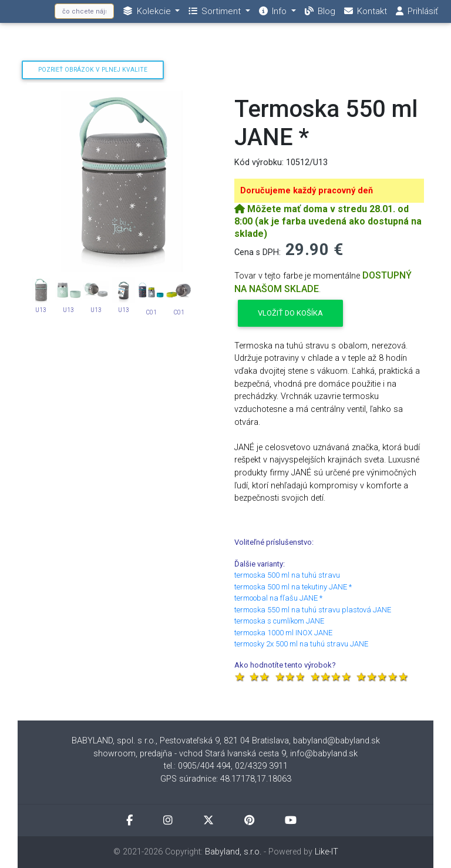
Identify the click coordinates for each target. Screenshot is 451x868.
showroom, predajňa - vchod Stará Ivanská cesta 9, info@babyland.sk (225, 754)
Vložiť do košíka (290, 313)
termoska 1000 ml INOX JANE (283, 633)
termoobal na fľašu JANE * (278, 598)
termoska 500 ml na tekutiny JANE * (293, 587)
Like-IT (327, 852)
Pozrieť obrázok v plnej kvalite (93, 70)
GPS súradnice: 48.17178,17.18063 (226, 779)
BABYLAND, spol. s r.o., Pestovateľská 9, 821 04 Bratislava (180, 741)
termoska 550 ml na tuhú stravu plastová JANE (313, 610)
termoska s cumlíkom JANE (279, 621)
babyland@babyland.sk (336, 741)
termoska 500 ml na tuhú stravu (287, 575)
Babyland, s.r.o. (233, 852)
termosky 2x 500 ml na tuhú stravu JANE (301, 644)
